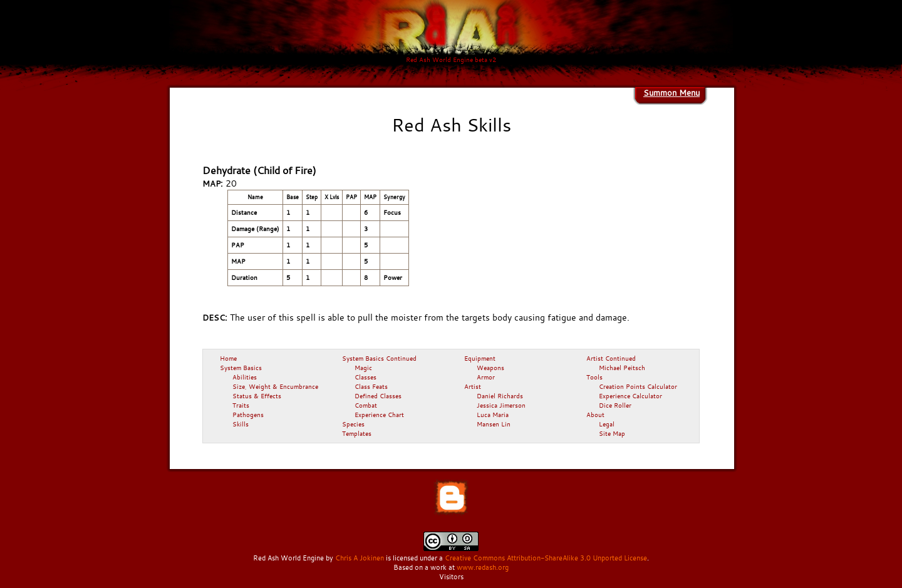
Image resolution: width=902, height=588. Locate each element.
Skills (241, 424)
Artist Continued (611, 358)
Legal (607, 424)
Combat (366, 405)
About (595, 415)
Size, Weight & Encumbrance (275, 386)
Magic (363, 368)
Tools (594, 377)
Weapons (490, 368)
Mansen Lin (494, 424)
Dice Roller (615, 405)
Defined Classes (378, 396)
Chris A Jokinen (360, 558)
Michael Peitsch (622, 368)
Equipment (480, 358)
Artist (473, 386)
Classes (365, 377)
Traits (241, 405)
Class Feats (371, 386)
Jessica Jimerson (501, 405)
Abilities (245, 377)
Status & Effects (257, 396)
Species (353, 424)
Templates (357, 433)
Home (228, 358)
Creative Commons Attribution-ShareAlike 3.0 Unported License (546, 558)
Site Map (612, 433)
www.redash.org (483, 567)
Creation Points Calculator (638, 386)
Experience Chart (379, 415)
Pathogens (248, 415)
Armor (486, 377)
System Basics (241, 368)
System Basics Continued (379, 358)
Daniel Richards (500, 396)
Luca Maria (493, 415)
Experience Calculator (630, 396)
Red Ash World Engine (288, 558)
